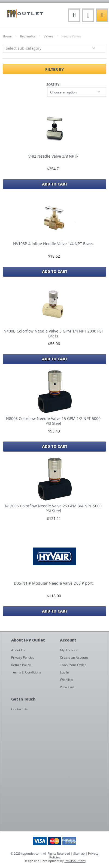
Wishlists (67, 680)
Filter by (55, 69)
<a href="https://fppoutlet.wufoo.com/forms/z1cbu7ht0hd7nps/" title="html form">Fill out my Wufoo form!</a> (57, 772)
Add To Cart (55, 184)
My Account (69, 650)
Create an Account (74, 657)
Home (7, 36)
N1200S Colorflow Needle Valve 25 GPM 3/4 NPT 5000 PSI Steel (53, 508)
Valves (48, 36)
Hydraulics (28, 36)
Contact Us (19, 709)
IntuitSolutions (75, 861)
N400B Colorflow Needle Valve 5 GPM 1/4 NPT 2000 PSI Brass (53, 334)
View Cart (67, 687)
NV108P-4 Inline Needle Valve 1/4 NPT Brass (53, 244)
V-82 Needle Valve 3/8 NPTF (53, 156)
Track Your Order (73, 665)
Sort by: (53, 85)
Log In (64, 672)
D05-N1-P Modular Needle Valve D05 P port (53, 583)
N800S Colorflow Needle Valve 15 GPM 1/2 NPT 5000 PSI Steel (53, 421)
